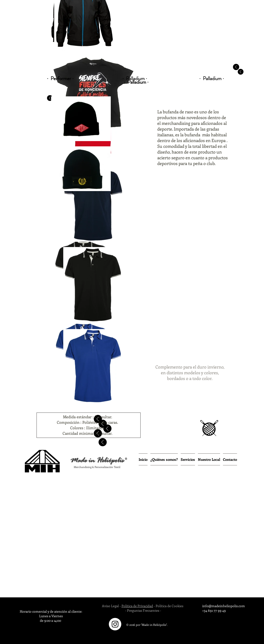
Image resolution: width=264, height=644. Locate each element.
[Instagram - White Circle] (115, 624)
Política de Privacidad (137, 606)
